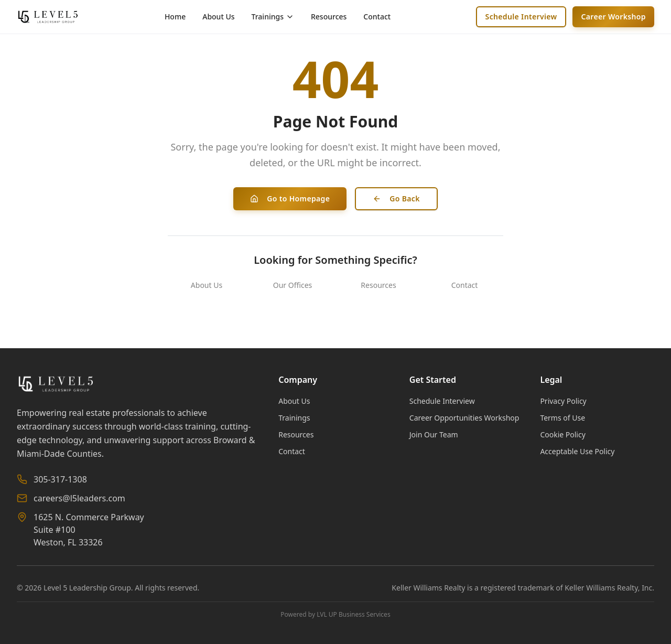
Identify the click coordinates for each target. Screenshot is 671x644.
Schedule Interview (521, 17)
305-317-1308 (60, 479)
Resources (329, 17)
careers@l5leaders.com (79, 498)
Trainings (294, 418)
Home (175, 17)
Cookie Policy (562, 434)
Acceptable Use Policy (577, 451)
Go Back (396, 198)
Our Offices (293, 285)
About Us (218, 17)
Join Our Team (434, 434)
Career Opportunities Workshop (464, 418)
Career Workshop (613, 17)
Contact (377, 17)
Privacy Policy (563, 401)
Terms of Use (562, 418)
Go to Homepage (290, 198)
